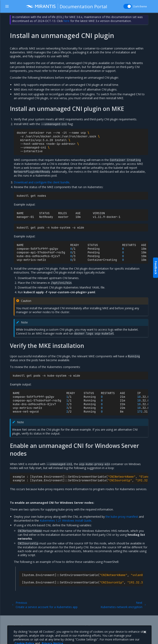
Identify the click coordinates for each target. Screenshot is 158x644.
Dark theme (140, 6)
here (67, 21)
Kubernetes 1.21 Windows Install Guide (66, 520)
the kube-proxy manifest (122, 517)
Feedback (156, 268)
